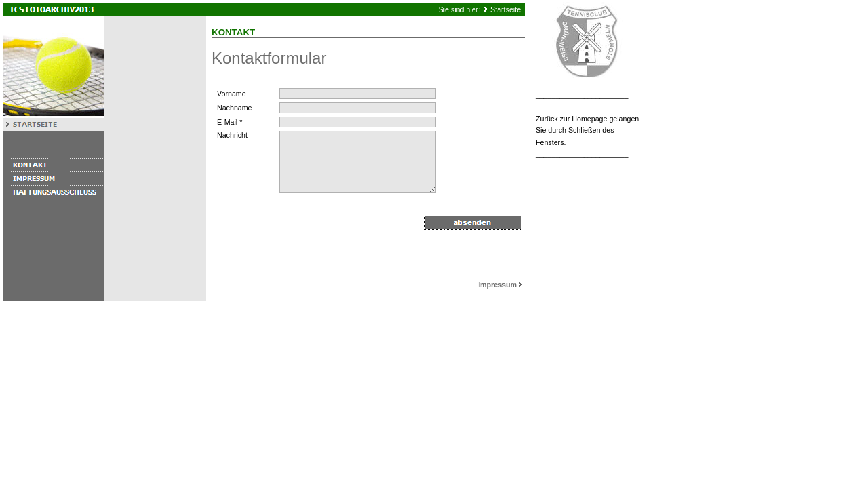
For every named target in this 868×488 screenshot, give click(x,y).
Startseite (506, 9)
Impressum (501, 285)
